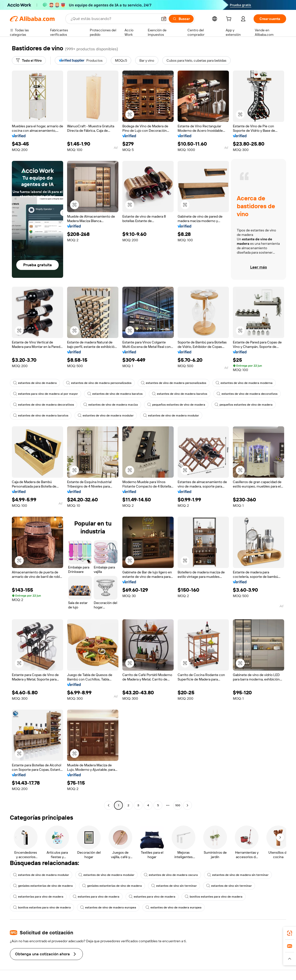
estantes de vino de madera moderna (244, 383)
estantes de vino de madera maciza (111, 405)
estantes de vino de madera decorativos (247, 394)
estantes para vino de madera (96, 897)
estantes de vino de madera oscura (171, 875)
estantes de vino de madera (35, 383)
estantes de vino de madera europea (108, 907)
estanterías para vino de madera (38, 897)
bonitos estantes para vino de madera (214, 897)
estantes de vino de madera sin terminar (238, 875)
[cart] (230, 19)
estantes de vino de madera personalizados (99, 383)
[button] (164, 19)
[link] (290, 933)
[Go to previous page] (109, 805)
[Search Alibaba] (114, 19)
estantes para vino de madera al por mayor (46, 394)
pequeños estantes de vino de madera (176, 405)
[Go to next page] (187, 805)
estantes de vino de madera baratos (115, 394)
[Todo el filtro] (29, 60)
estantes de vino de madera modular (106, 415)
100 (178, 805)
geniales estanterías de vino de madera (43, 886)
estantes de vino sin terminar (174, 886)
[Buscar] (181, 19)
